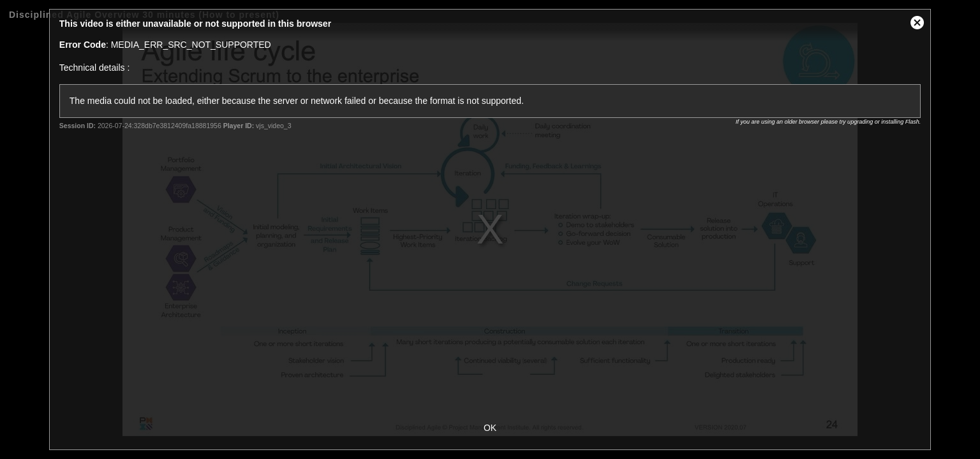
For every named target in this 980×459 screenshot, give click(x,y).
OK (490, 428)
